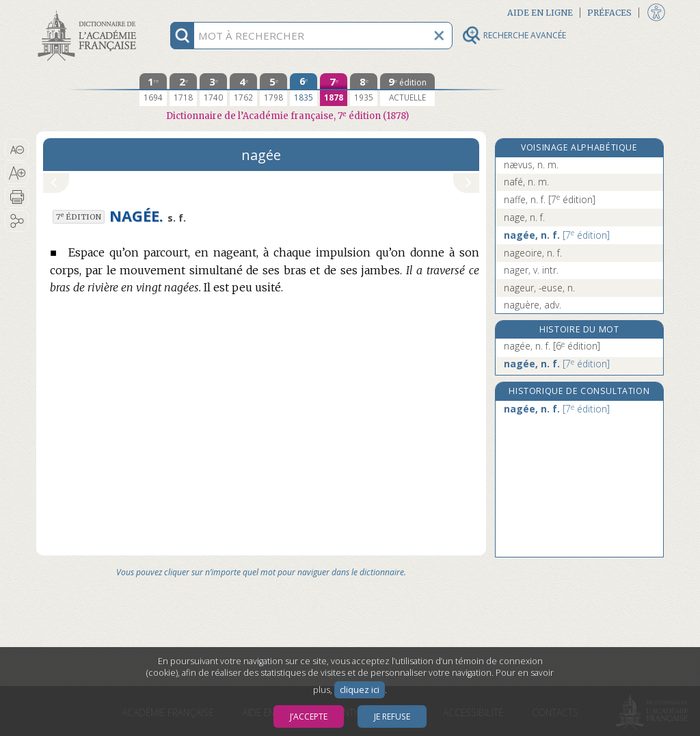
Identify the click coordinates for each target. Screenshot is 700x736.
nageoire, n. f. (533, 253)
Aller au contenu (90, 12)
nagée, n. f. (557, 235)
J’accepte (309, 717)
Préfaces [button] (609, 13)
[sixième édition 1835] (304, 90)
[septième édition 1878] (334, 90)
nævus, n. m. (531, 165)
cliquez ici (360, 690)
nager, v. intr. (531, 270)
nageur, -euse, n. (539, 288)
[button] (17, 150)
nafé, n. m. (526, 182)
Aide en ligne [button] (540, 13)
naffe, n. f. (550, 199)
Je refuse (392, 717)
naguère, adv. (533, 305)
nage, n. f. (524, 217)
